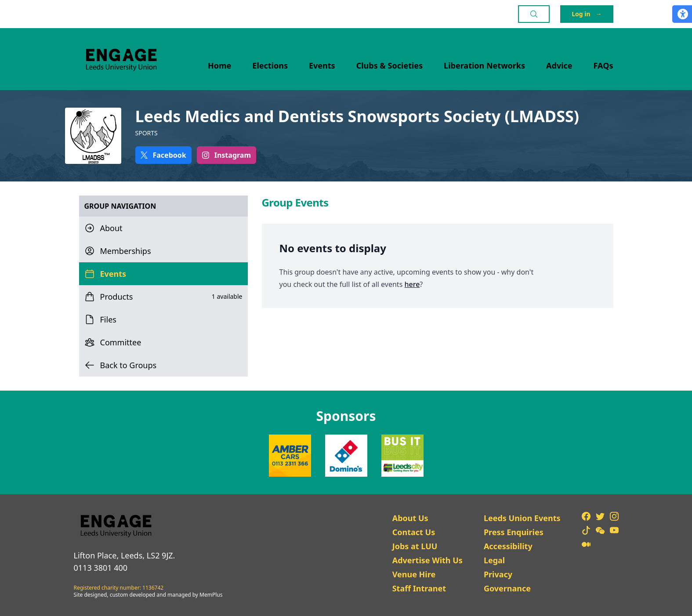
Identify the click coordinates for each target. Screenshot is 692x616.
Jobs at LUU (415, 546)
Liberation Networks (484, 65)
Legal (494, 560)
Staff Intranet (419, 588)
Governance (507, 588)
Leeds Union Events (522, 518)
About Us (410, 518)
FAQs (603, 65)
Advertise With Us (428, 560)
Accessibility (508, 546)
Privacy (498, 574)
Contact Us (414, 532)
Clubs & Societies (389, 65)
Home (219, 65)
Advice (559, 65)
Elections (270, 65)
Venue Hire (414, 574)
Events (322, 65)
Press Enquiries (514, 532)
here (412, 284)
